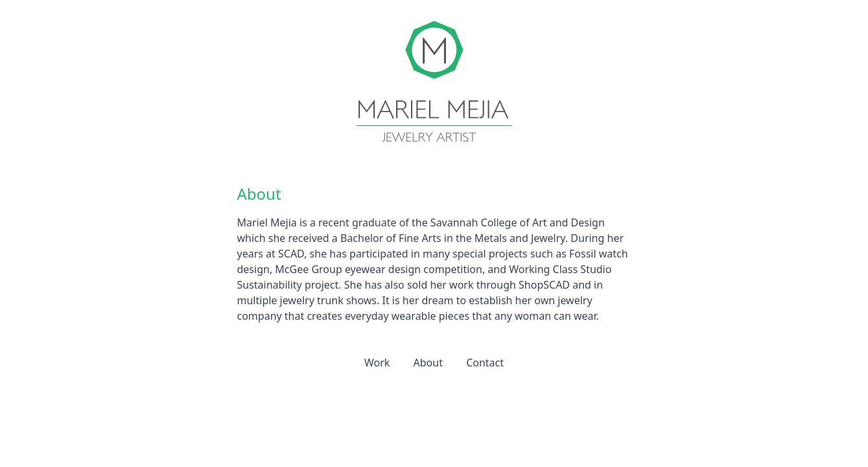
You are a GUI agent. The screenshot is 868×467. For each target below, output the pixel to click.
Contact (485, 363)
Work (377, 363)
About (428, 363)
